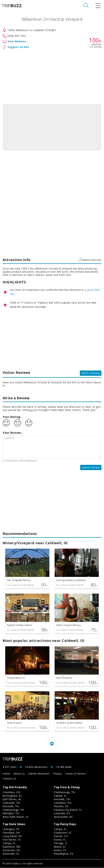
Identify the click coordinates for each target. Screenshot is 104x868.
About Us (19, 774)
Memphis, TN (11, 813)
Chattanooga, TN (13, 810)
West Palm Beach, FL (16, 817)
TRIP (12, 6)
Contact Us (9, 779)
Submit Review (91, 467)
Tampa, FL (60, 796)
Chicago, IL (61, 843)
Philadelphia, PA (63, 854)
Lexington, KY (11, 829)
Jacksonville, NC (63, 817)
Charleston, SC (63, 833)
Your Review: (12, 433)
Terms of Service (75, 774)
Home (6, 774)
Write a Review (91, 373)
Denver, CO (61, 836)
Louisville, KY (62, 813)
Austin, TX (60, 850)
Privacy (57, 774)
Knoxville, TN (11, 806)
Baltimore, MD (12, 847)
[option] (52, 127)
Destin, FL (60, 840)
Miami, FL (60, 847)
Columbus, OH (11, 792)
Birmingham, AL (12, 796)
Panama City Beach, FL (68, 810)
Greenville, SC (11, 854)
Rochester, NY (11, 850)
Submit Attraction (39, 774)
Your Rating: (12, 417)
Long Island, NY (12, 836)
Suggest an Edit (18, 47)
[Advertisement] (52, 76)
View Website (17, 41)
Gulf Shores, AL (12, 799)
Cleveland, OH (11, 833)
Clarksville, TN (11, 803)
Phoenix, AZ (61, 806)
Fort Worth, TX (12, 840)
